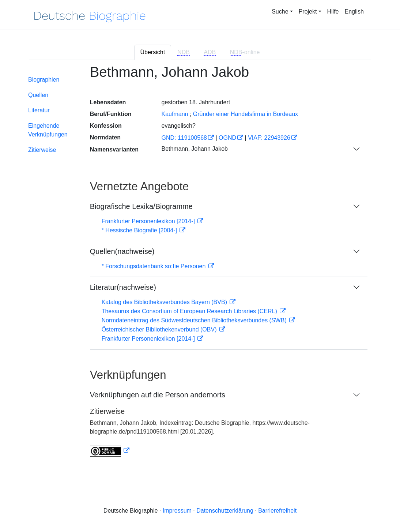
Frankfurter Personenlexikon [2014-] (149, 221)
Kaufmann (175, 114)
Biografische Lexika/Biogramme (141, 206)
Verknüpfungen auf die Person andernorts (158, 395)
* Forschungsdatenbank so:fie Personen (154, 266)
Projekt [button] (308, 12)
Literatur (39, 110)
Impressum (177, 511)
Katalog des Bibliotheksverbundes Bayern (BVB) (165, 302)
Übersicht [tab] (153, 52)
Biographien (44, 80)
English (354, 12)
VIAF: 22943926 (269, 138)
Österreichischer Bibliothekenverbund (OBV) (160, 329)
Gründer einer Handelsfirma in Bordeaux (246, 114)
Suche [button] (280, 12)
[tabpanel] (200, 265)
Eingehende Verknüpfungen (48, 130)
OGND (227, 138)
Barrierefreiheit (277, 511)
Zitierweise (42, 150)
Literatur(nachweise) (123, 287)
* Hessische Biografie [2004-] (140, 230)
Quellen (38, 95)
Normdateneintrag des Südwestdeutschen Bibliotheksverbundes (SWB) (195, 320)
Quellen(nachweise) (122, 251)
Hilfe (333, 12)
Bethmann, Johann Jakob (194, 149)
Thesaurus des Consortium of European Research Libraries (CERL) (190, 311)
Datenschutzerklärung (225, 511)
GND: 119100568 (184, 138)
